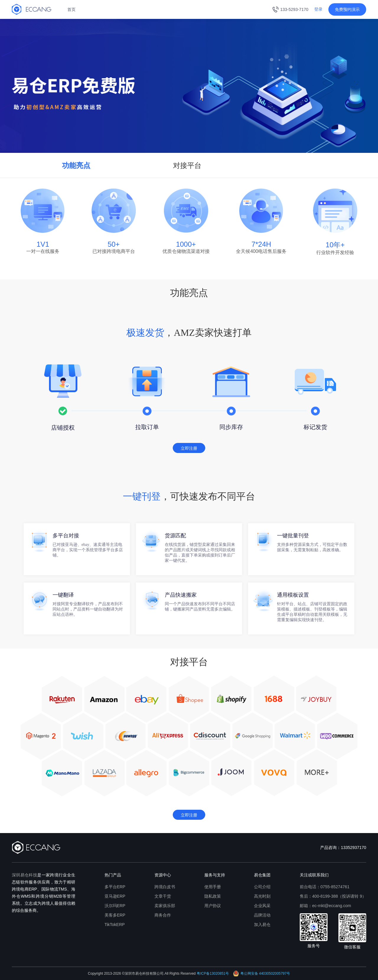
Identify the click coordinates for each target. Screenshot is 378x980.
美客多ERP (115, 915)
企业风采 (262, 906)
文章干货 (163, 896)
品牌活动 (262, 915)
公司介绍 (262, 887)
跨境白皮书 (165, 887)
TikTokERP (115, 925)
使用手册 (213, 887)
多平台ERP (115, 887)
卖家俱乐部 (165, 906)
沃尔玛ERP (115, 906)
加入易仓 (262, 925)
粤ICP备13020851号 (213, 974)
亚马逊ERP (115, 896)
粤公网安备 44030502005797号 (262, 974)
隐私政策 (213, 896)
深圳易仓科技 (25, 875)
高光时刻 (262, 896)
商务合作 (163, 915)
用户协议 (213, 906)
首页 (71, 9)
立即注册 (189, 448)
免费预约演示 (347, 9)
